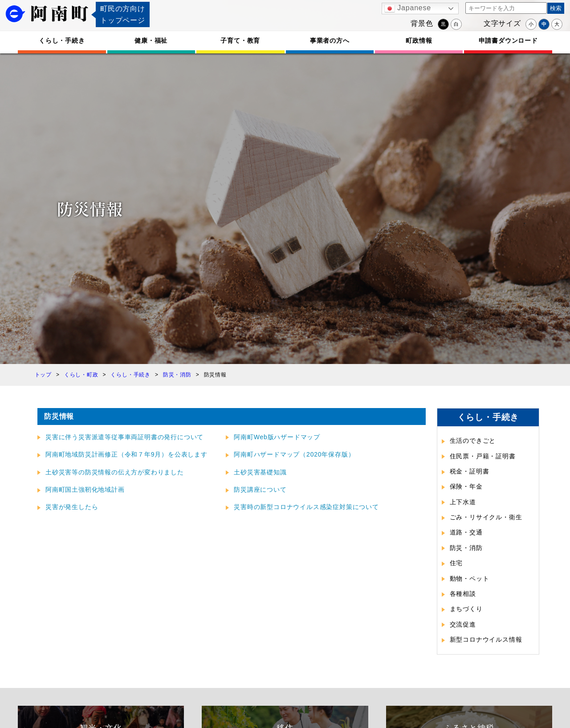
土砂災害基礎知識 (260, 472)
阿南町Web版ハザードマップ (277, 437)
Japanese (408, 8)
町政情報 (419, 40)
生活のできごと (473, 441)
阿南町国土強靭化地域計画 (85, 489)
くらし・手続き (62, 40)
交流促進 (463, 624)
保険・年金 (466, 486)
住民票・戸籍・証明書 (483, 456)
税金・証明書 (470, 471)
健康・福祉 (151, 40)
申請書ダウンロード (508, 40)
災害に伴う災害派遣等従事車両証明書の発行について (124, 437)
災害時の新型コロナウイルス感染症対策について (306, 507)
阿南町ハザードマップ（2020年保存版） (294, 454)
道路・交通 (466, 532)
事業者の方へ (330, 40)
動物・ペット (470, 578)
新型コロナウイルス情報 (486, 639)
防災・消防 (466, 548)
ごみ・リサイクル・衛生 (486, 517)
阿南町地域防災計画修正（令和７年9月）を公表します (126, 454)
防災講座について (260, 489)
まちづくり (466, 609)
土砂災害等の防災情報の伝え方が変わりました (115, 472)
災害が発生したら (72, 507)
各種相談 (463, 594)
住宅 (456, 563)
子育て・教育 (240, 40)
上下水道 (463, 502)
